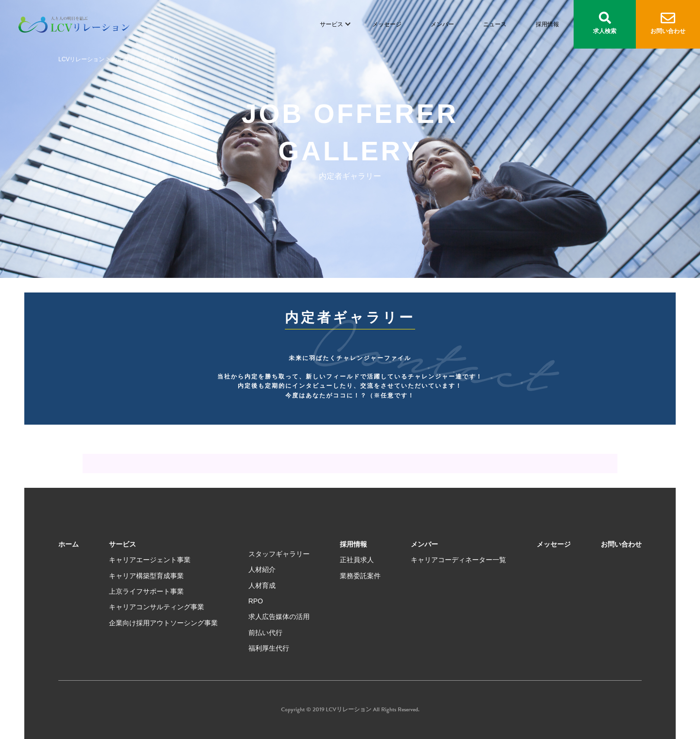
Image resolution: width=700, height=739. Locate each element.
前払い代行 (265, 633)
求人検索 (605, 23)
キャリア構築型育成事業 (146, 576)
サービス (332, 24)
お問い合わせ (668, 24)
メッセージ (387, 24)
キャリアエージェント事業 (150, 560)
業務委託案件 (360, 576)
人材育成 (262, 585)
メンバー (442, 24)
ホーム (69, 544)
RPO (256, 601)
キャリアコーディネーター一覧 (458, 560)
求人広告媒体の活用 (279, 617)
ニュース (495, 24)
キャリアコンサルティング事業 (157, 607)
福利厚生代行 (269, 648)
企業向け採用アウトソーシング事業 (163, 623)
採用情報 (547, 24)
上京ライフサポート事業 (146, 591)
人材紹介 (262, 569)
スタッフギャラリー (279, 554)
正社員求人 (357, 560)
